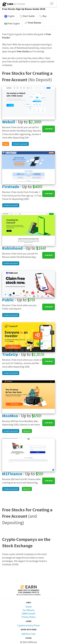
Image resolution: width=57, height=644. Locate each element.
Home (28, 607)
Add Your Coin (28, 634)
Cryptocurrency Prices (28, 625)
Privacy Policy (29, 617)
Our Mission (29, 610)
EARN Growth (28, 614)
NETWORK (14, 4)
